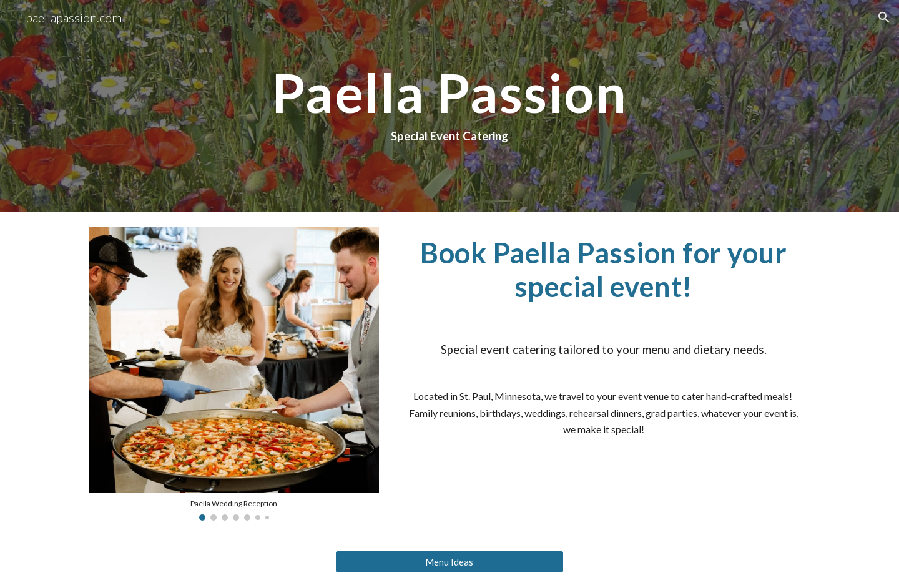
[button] (884, 17)
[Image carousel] (234, 374)
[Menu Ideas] (449, 562)
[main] (449, 106)
